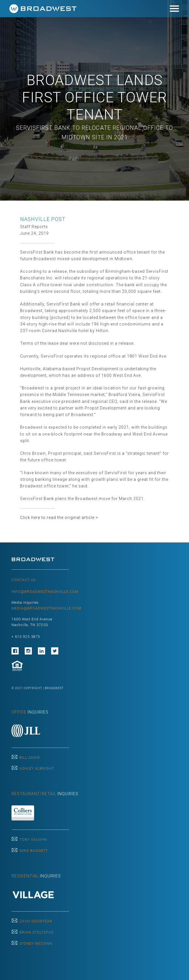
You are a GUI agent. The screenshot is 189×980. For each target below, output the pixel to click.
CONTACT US (24, 580)
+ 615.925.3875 (26, 637)
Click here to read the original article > (59, 518)
